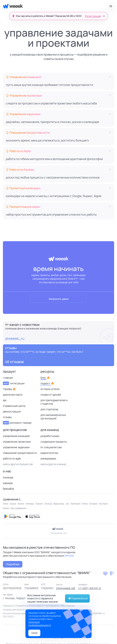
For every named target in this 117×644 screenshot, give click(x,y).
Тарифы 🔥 (9, 389)
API (5, 400)
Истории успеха (50, 389)
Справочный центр (14, 406)
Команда (8, 477)
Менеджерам (48, 458)
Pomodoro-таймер (17, 423)
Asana (13, 504)
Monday (30, 504)
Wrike (85, 504)
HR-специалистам (51, 447)
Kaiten (6, 508)
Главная (8, 378)
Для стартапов (49, 409)
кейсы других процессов (18, 464)
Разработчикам (50, 436)
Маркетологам (49, 453)
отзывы (7, 417)
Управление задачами (16, 447)
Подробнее (13, 564)
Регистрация (93, 16)
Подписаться (77, 598)
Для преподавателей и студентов (54, 402)
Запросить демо (58, 299)
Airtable (93, 504)
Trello (6, 504)
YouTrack (103, 504)
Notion (21, 504)
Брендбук (9, 489)
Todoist (39, 504)
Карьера (8, 483)
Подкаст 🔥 (47, 383)
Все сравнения (19, 508)
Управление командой (16, 436)
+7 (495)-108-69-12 (90, 588)
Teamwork (76, 504)
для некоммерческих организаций (53, 417)
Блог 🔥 (45, 378)
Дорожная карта (13, 395)
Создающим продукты (54, 442)
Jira (67, 504)
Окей (34, 633)
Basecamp (59, 504)
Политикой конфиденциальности (40, 624)
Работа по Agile (12, 458)
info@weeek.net (58, 533)
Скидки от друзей (51, 395)
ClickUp (48, 504)
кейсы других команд (53, 464)
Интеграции (14, 383)
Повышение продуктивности (20, 453)
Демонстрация (12, 411)
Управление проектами (17, 442)
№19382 (69, 556)
